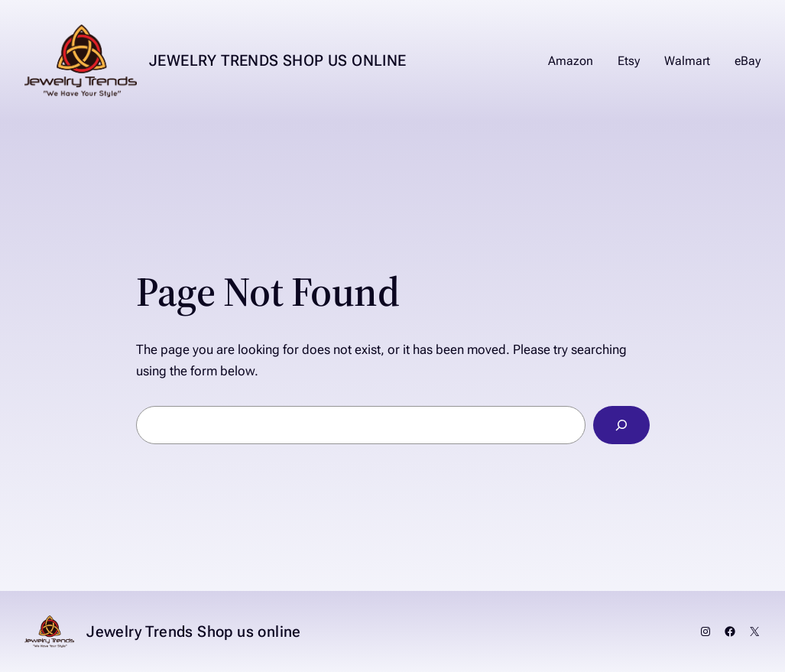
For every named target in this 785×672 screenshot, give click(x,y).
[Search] (621, 425)
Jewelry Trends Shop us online (278, 60)
